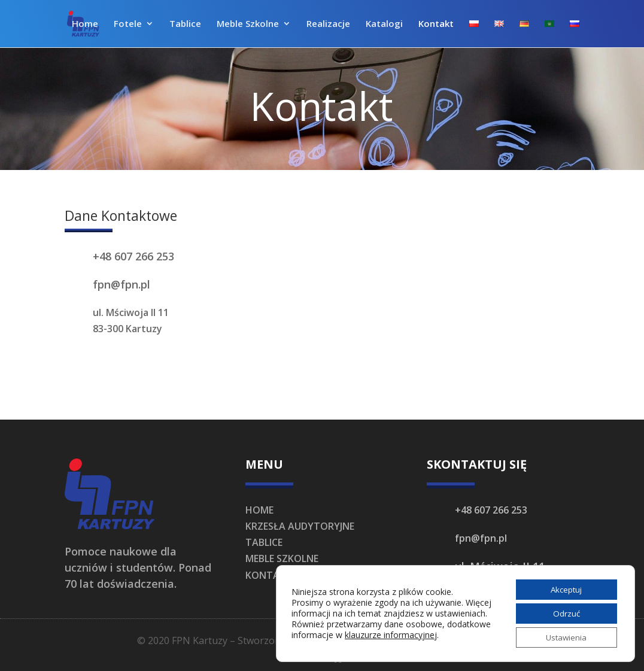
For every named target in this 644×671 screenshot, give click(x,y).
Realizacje (328, 25)
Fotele (128, 25)
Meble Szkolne (248, 25)
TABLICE (264, 542)
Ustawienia (563, 637)
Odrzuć (564, 611)
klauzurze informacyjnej (437, 638)
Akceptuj (564, 586)
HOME (259, 510)
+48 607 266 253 (133, 256)
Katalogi (384, 25)
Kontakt (436, 25)
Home (85, 25)
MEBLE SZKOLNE (282, 558)
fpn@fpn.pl (121, 284)
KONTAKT (269, 575)
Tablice (185, 25)
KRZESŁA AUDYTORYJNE (300, 526)
